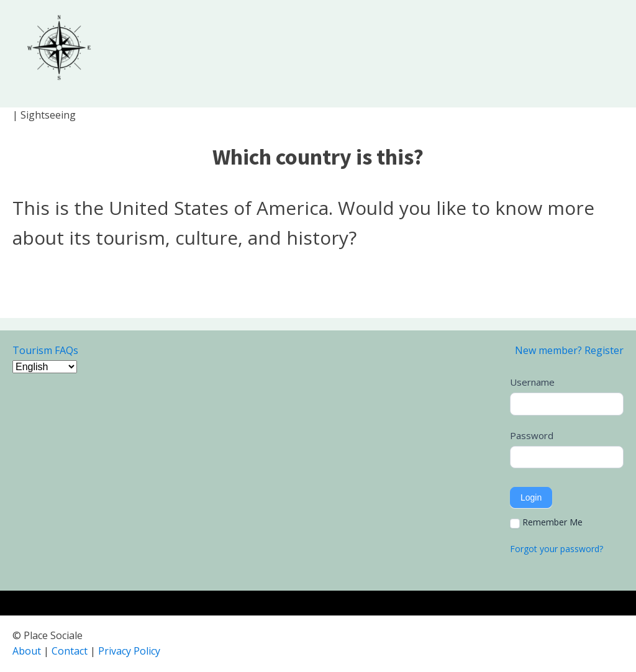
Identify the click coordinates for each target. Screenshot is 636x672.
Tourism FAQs (45, 350)
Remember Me (546, 522)
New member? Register (569, 350)
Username (532, 382)
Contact (70, 651)
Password (532, 435)
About (27, 651)
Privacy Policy (129, 651)
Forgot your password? (556, 549)
